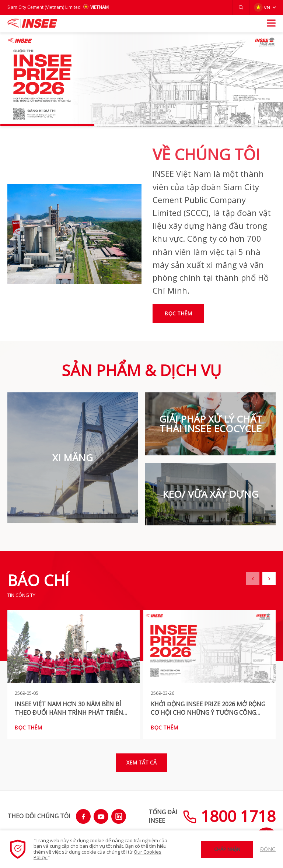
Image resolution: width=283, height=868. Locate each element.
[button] (241, 7)
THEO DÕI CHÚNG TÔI (39, 816)
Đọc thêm (178, 313)
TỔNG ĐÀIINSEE (163, 816)
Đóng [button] (268, 849)
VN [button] (262, 7)
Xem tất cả (141, 762)
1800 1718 (229, 816)
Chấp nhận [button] (227, 849)
